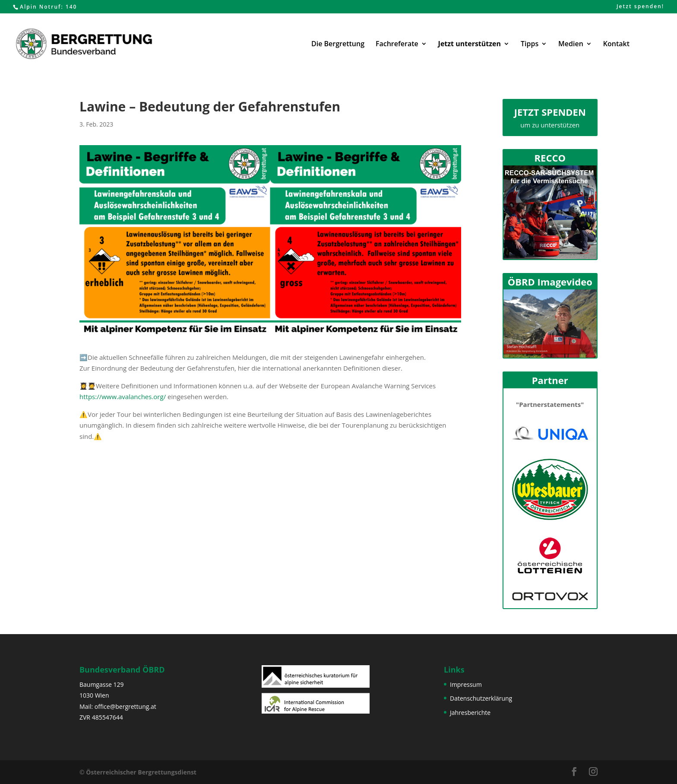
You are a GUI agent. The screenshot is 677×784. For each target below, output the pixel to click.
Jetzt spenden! (640, 7)
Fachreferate (397, 44)
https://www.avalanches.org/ (123, 397)
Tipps (530, 44)
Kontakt (616, 44)
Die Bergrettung (338, 44)
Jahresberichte (470, 713)
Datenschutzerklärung (481, 698)
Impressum (466, 684)
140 (71, 7)
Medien (571, 44)
